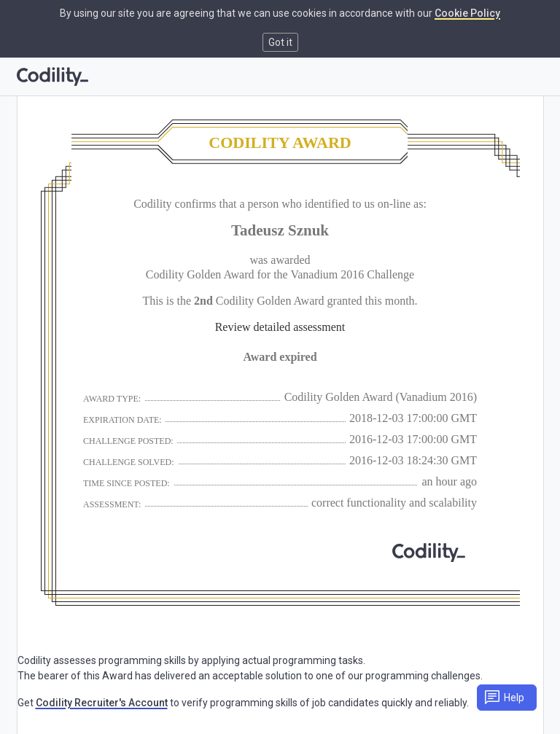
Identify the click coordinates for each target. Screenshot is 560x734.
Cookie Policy (467, 13)
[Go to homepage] (52, 77)
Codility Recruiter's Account (102, 703)
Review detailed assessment (280, 327)
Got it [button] (280, 42)
